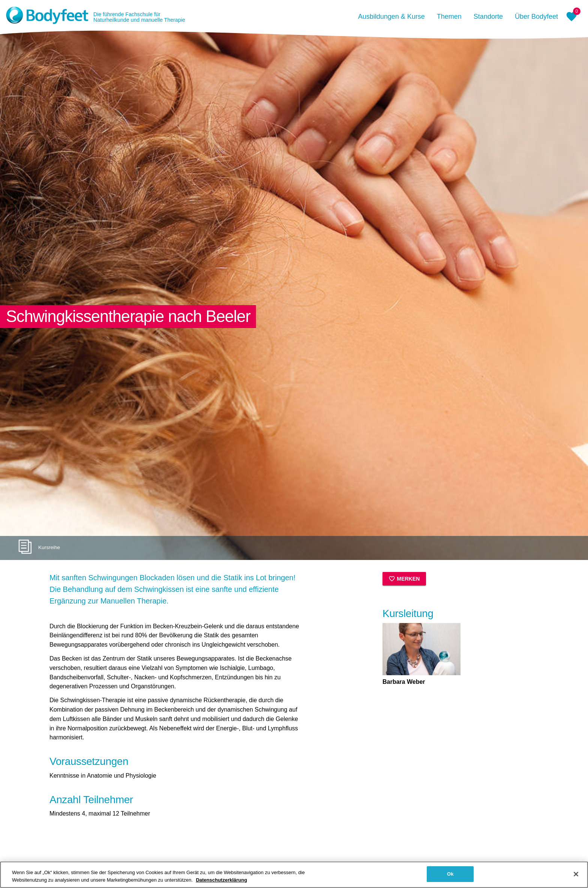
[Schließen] (576, 874)
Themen (449, 17)
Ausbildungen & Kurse (391, 17)
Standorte (488, 17)
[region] (294, 875)
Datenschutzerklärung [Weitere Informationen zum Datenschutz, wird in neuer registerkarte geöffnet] (221, 880)
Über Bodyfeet (536, 17)
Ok (450, 874)
